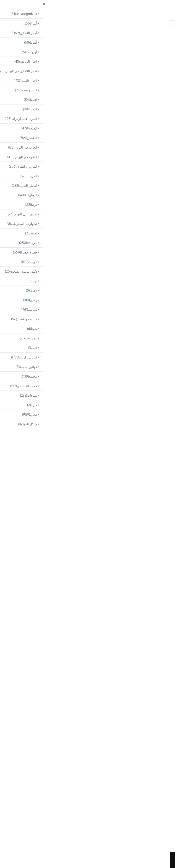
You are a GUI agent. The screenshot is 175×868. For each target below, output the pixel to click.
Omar (87, 750)
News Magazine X (115, 860)
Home (85, 39)
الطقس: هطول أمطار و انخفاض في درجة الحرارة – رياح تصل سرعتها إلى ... (144, 826)
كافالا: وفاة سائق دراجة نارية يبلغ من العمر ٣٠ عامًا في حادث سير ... (30, 826)
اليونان (165, 46)
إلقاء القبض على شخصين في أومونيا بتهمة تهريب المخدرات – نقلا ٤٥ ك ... (87, 826)
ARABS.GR (137, 8)
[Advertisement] (87, 101)
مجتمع (74, 39)
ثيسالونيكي (22, 321)
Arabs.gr (11, 573)
